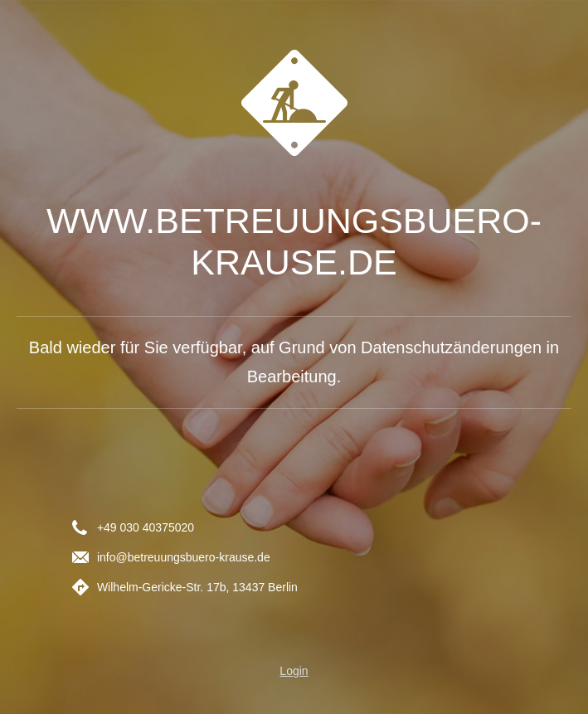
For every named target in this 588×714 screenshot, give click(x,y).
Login (294, 671)
